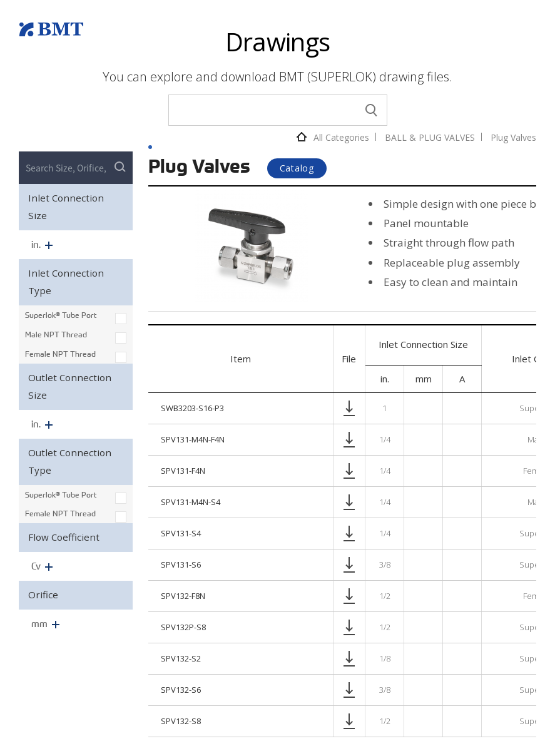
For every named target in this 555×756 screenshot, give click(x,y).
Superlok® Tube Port (61, 315)
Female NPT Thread (60, 354)
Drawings (278, 42)
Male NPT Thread (56, 334)
